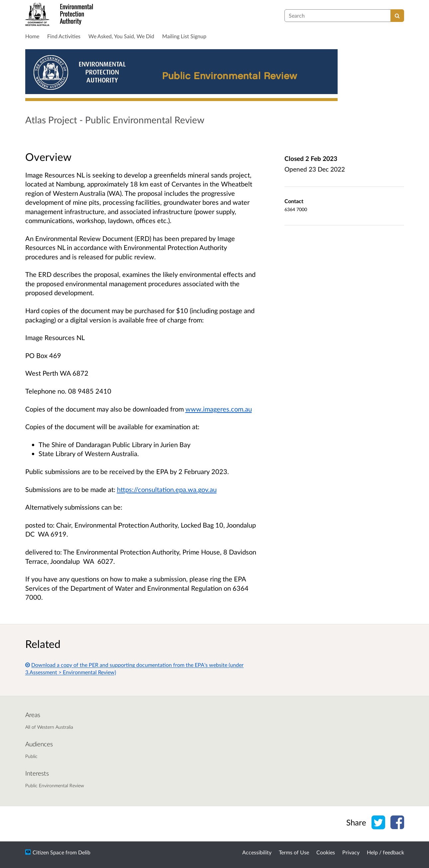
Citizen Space (48, 852)
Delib (84, 852)
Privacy (351, 852)
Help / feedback (385, 852)
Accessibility (257, 852)
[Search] (397, 16)
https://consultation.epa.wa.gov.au (167, 489)
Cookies (326, 852)
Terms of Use (294, 852)
